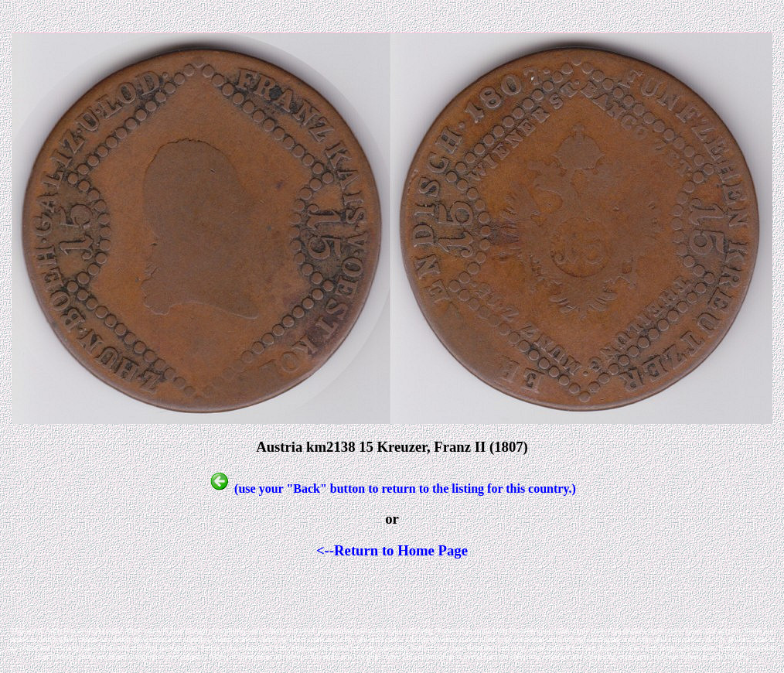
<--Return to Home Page (392, 550)
